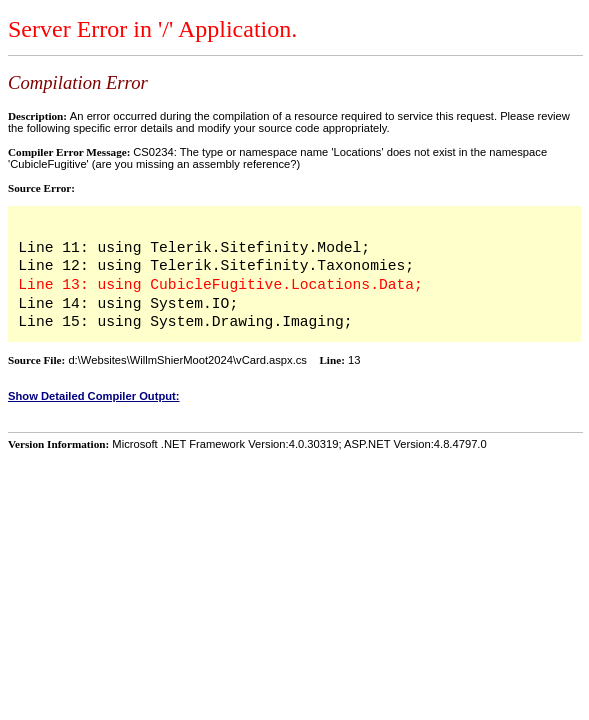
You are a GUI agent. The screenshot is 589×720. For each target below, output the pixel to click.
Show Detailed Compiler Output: (94, 396)
